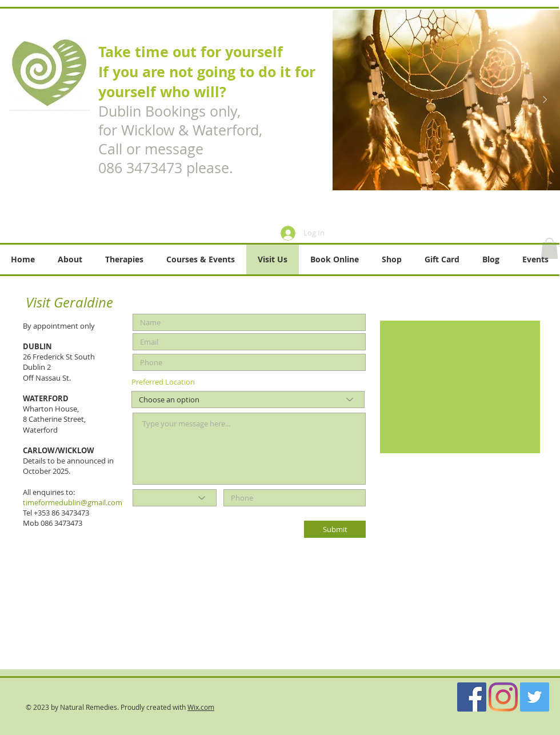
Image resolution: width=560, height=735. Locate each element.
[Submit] (335, 529)
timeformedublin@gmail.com (73, 502)
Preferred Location (163, 382)
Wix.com (201, 707)
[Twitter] (535, 697)
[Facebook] (472, 697)
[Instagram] (503, 697)
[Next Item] (545, 100)
